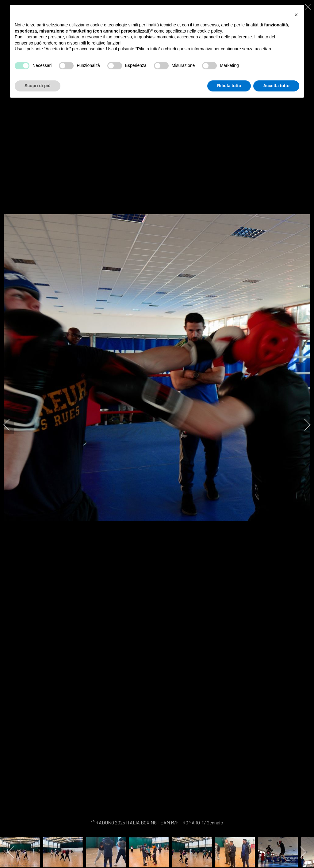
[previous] (11, 425)
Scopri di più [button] (38, 86)
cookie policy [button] (210, 31)
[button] (296, 15)
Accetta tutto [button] (276, 86)
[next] (303, 425)
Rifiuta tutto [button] (229, 86)
